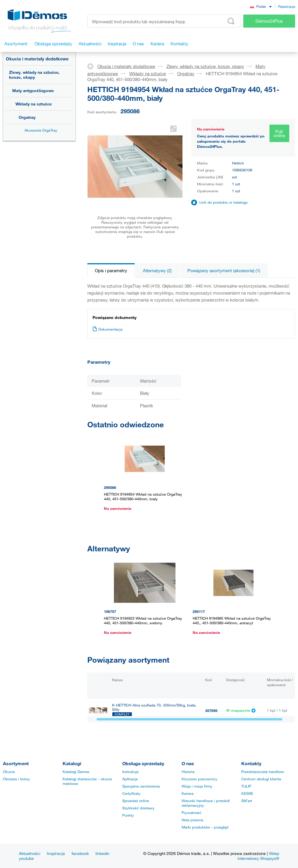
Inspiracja (56, 853)
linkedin (102, 853)
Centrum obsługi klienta (261, 779)
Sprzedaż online (136, 801)
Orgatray (27, 117)
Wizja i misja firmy (197, 786)
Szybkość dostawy (138, 808)
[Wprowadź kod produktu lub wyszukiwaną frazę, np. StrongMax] (164, 21)
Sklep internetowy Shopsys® (258, 856)
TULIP (246, 786)
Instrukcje (130, 772)
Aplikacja (130, 779)
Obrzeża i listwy (16, 779)
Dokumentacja (108, 329)
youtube (26, 858)
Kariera (188, 793)
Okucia (9, 772)
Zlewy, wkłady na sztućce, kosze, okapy (34, 75)
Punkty (128, 815)
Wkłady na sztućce (34, 104)
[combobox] (261, 6)
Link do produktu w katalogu (223, 202)
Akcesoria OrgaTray (41, 130)
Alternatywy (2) (157, 270)
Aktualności (30, 853)
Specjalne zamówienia (141, 786)
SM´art (247, 801)
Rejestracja (287, 6)
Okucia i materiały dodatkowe (37, 59)
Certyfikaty (131, 793)
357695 (211, 711)
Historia (188, 772)
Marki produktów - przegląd (205, 827)
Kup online (279, 133)
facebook (80, 853)
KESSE (247, 793)
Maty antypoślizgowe (33, 90)
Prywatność (191, 813)
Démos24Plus (269, 21)
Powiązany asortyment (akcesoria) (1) (224, 270)
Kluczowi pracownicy (199, 779)
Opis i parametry (111, 270)
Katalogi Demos (76, 772)
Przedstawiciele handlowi (263, 772)
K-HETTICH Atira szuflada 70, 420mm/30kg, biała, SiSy (154, 707)
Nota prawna (192, 820)
